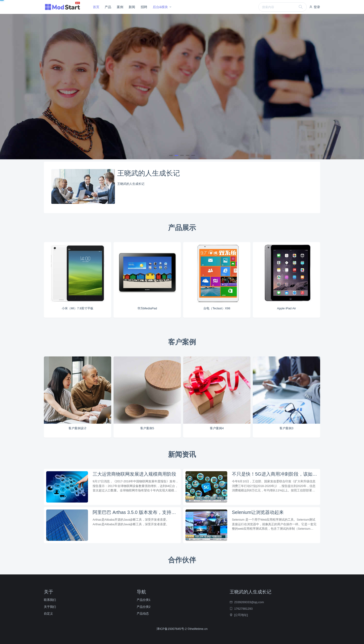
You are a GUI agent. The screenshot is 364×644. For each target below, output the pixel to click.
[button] (171, 155)
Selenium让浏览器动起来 (258, 512)
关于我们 (50, 607)
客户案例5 (147, 428)
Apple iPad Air (286, 308)
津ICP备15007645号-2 (172, 629)
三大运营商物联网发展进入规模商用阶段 (134, 474)
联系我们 (50, 600)
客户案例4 (217, 428)
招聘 (144, 7)
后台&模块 (161, 7)
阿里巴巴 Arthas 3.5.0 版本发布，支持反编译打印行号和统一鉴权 (136, 512)
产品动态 (143, 614)
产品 (108, 7)
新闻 (132, 7)
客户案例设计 (78, 428)
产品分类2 (144, 607)
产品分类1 (144, 600)
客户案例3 (286, 428)
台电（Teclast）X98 (217, 308)
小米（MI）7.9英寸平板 (78, 308)
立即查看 (55, 101)
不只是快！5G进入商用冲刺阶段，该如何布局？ (275, 474)
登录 (315, 7)
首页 (96, 7)
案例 (120, 7)
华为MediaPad (147, 308)
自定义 (48, 614)
